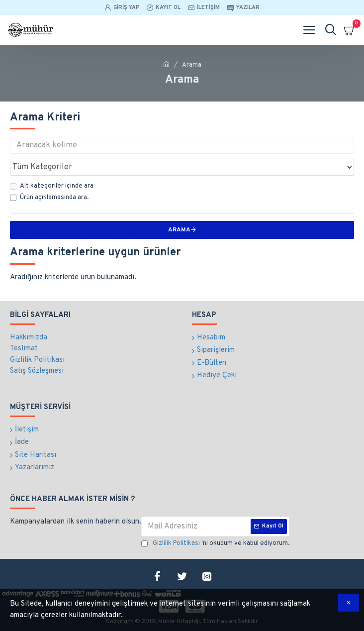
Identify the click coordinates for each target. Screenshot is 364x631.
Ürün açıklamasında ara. (49, 198)
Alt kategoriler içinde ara (52, 186)
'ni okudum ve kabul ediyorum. (215, 544)
